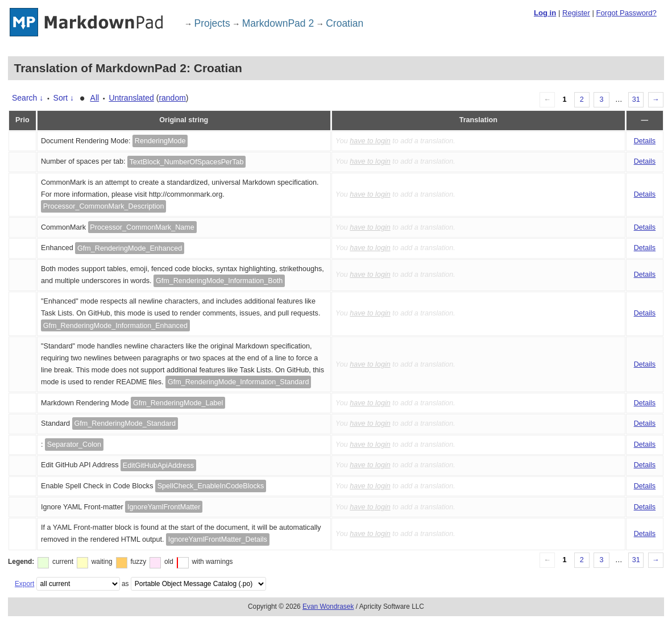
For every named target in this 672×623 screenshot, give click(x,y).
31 (636, 99)
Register (576, 13)
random (172, 98)
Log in (545, 13)
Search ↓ (28, 98)
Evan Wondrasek (328, 607)
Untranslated (131, 98)
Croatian (345, 23)
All (95, 98)
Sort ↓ (64, 98)
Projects (212, 23)
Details (645, 141)
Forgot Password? (626, 13)
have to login (370, 141)
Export (24, 584)
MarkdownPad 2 (278, 23)
